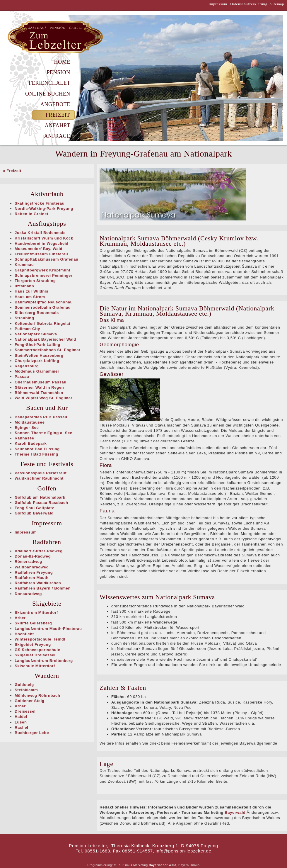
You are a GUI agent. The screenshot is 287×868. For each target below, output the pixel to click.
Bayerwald (235, 812)
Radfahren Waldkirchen (38, 583)
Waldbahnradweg (32, 567)
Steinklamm (26, 690)
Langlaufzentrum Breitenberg (44, 661)
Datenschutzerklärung (249, 4)
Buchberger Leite (32, 733)
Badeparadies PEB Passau (41, 417)
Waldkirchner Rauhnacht (39, 478)
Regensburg (27, 366)
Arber (20, 618)
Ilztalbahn (24, 286)
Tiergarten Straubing (35, 281)
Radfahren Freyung (34, 572)
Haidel (21, 717)
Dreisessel (25, 711)
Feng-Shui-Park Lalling (37, 345)
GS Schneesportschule (37, 650)
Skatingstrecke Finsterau (40, 203)
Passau (22, 377)
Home (62, 62)
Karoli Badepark (31, 443)
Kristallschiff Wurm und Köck (44, 238)
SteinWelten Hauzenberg (39, 355)
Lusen (21, 722)
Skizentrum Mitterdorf (36, 613)
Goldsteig (24, 685)
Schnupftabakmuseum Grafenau (47, 259)
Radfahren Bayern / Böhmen (43, 588)
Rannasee (24, 438)
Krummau (24, 265)
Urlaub (195, 865)
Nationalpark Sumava (36, 334)
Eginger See (27, 428)
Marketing (141, 865)
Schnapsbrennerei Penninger (44, 275)
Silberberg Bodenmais (37, 313)
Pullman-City (27, 329)
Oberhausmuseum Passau (41, 382)
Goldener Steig (30, 701)
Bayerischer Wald (163, 865)
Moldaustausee (30, 422)
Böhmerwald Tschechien (39, 393)
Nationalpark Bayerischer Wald (45, 339)
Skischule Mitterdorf (35, 666)
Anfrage (57, 136)
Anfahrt (58, 125)
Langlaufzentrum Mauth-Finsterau (48, 629)
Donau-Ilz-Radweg (33, 556)
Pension (58, 72)
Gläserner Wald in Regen (39, 387)
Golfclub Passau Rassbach (41, 503)
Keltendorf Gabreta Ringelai (42, 323)
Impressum (218, 4)
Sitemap (277, 4)
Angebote (55, 104)
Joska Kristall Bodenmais (40, 233)
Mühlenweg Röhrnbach (37, 695)
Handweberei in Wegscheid (42, 243)
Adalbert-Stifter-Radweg (39, 551)
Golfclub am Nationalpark (40, 497)
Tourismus (125, 865)
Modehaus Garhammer (37, 371)
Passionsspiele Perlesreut (41, 473)
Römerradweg (28, 562)
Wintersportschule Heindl (40, 639)
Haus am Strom (30, 297)
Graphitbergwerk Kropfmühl (42, 270)
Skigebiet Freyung (33, 644)
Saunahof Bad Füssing (37, 449)
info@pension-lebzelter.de (184, 851)
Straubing (24, 318)
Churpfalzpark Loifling (37, 361)
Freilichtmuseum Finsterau (41, 254)
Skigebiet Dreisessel (35, 655)
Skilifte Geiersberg (33, 623)
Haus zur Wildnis (31, 291)
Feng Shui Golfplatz (34, 508)
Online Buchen (48, 94)
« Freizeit (12, 171)
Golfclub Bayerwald (34, 513)
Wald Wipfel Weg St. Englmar (43, 398)
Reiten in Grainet (31, 214)
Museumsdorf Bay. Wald (39, 249)
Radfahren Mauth (32, 578)
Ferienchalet (49, 83)
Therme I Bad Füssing (36, 454)
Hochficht (24, 634)
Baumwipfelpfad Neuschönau (44, 302)
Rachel (22, 727)
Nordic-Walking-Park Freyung (44, 209)
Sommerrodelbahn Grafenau (43, 307)
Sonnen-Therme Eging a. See (43, 433)
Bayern (184, 865)
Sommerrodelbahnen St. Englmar (48, 350)
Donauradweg (28, 594)
